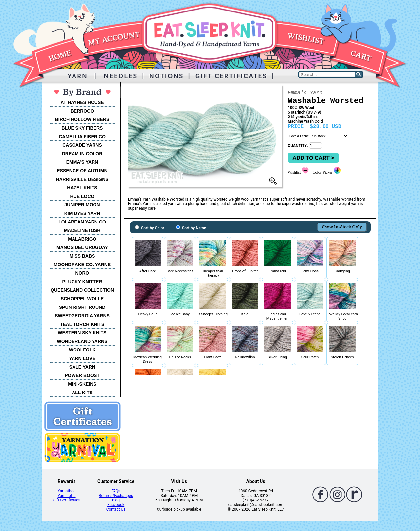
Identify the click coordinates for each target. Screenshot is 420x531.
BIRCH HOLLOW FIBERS (82, 119)
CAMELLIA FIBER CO (82, 137)
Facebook (116, 505)
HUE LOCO (82, 196)
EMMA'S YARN (82, 162)
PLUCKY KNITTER (82, 282)
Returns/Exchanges (116, 496)
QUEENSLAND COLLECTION (82, 290)
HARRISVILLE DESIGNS (82, 179)
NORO (82, 273)
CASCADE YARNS (82, 145)
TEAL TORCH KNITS (82, 324)
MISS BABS (82, 256)
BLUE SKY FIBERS (82, 128)
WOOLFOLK (82, 350)
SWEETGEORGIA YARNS (82, 316)
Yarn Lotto (67, 496)
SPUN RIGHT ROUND (82, 307)
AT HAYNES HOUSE (82, 102)
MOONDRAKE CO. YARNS (82, 265)
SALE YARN (82, 367)
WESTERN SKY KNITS (82, 333)
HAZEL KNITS (82, 188)
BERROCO (82, 111)
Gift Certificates (66, 500)
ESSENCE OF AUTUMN (82, 171)
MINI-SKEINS (82, 384)
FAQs (116, 491)
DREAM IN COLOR (82, 154)
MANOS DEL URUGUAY (82, 247)
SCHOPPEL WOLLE (82, 299)
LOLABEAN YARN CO (82, 222)
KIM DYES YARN (82, 213)
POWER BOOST (82, 375)
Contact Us (116, 509)
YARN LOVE (82, 358)
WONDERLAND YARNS (82, 341)
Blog (116, 500)
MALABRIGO (82, 239)
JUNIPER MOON (82, 205)
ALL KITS (82, 393)
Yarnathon (67, 491)
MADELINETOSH (82, 230)
